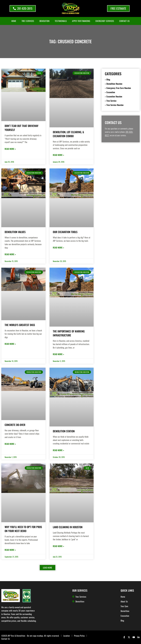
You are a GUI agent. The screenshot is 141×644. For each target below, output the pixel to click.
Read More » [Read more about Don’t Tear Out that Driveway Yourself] (10, 149)
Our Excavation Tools (65, 232)
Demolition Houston (114, 84)
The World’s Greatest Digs (20, 325)
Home (14, 21)
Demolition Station (64, 431)
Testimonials (61, 21)
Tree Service (111, 101)
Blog (108, 79)
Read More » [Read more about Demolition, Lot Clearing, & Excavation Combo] (58, 155)
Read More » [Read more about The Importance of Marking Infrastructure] (58, 354)
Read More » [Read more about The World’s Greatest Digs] (10, 344)
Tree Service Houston (115, 105)
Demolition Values (15, 232)
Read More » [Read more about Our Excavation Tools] (58, 248)
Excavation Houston (114, 96)
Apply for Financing (81, 21)
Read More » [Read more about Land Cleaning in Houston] (58, 546)
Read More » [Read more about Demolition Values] (10, 254)
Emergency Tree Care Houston (119, 88)
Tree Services (28, 21)
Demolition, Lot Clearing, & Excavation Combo (68, 134)
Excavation (111, 92)
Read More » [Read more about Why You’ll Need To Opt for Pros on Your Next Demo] (10, 550)
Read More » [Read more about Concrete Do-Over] (10, 444)
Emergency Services (105, 21)
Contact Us (124, 21)
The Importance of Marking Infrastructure (69, 333)
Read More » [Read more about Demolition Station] (58, 450)
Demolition (44, 21)
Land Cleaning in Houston (68, 527)
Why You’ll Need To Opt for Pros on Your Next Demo (23, 529)
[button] (48, 568)
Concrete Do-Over (15, 425)
